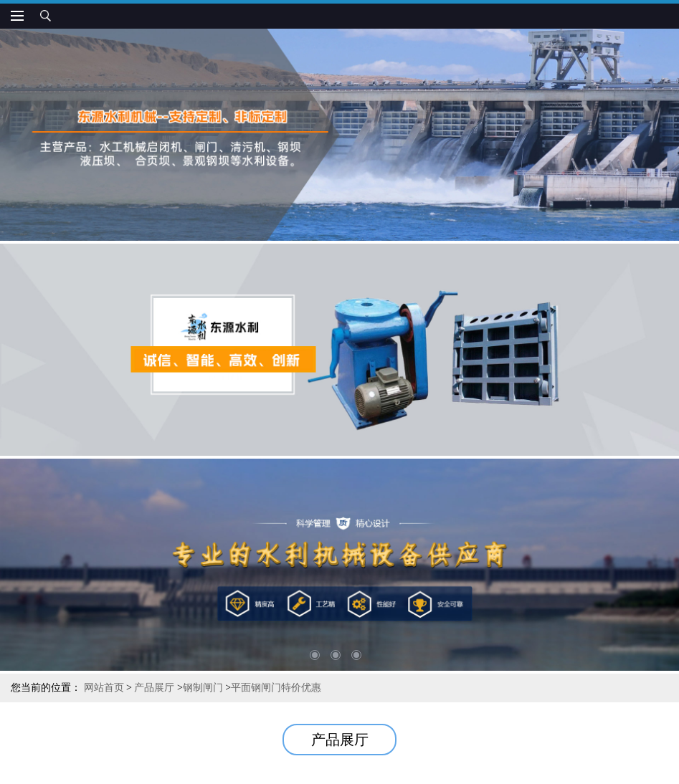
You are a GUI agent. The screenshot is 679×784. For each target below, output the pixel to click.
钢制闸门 (203, 688)
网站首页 (104, 688)
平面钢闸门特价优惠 (276, 688)
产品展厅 (154, 688)
